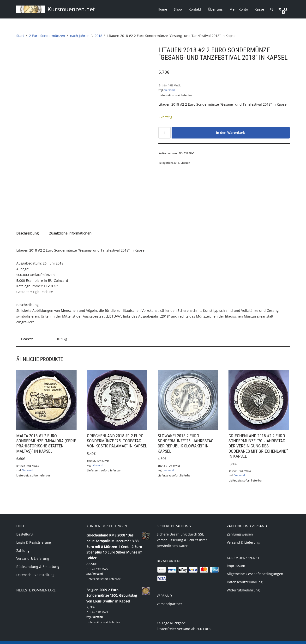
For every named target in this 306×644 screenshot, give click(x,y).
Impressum (236, 560)
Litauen (185, 163)
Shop (178, 9)
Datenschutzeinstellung (35, 569)
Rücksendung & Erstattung (38, 561)
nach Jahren (80, 36)
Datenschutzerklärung (245, 576)
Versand (170, 90)
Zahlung (23, 545)
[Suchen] (286, 9)
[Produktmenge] (165, 132)
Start (20, 36)
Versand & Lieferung (33, 553)
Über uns (216, 9)
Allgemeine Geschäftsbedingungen (255, 568)
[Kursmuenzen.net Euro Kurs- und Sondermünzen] (56, 9)
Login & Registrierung (34, 537)
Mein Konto (239, 9)
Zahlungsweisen (240, 528)
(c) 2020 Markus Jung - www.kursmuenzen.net (53, 638)
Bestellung (25, 528)
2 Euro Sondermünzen (47, 36)
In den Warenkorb (231, 132)
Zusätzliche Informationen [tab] (70, 228)
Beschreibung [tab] (27, 228)
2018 (98, 36)
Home (163, 9)
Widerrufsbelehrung (243, 584)
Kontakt (195, 9)
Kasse (260, 9)
